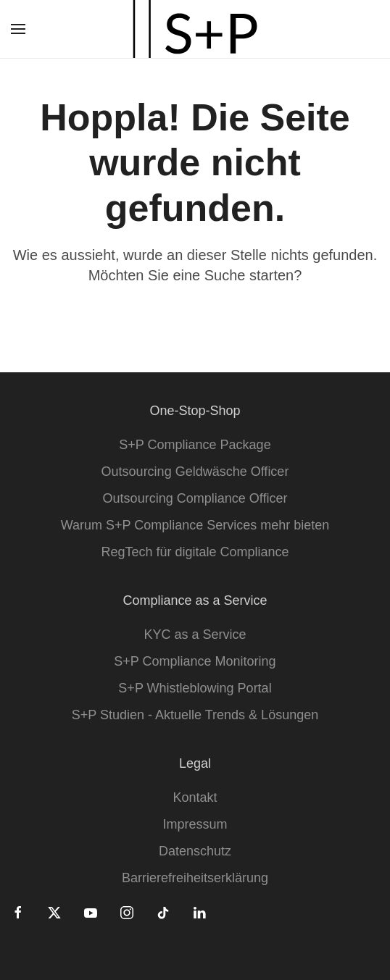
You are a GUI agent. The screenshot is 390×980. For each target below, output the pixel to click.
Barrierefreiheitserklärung (195, 878)
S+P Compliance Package (195, 445)
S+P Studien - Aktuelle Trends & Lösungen (195, 715)
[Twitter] (54, 912)
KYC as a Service (195, 635)
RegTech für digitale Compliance (195, 552)
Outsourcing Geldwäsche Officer (195, 472)
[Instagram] (127, 912)
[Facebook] (18, 912)
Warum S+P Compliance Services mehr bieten (195, 525)
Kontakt (195, 797)
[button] (18, 29)
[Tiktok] (163, 912)
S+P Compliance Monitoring (195, 661)
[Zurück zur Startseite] (195, 29)
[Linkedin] (199, 912)
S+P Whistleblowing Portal (195, 688)
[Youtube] (91, 912)
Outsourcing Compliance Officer (195, 498)
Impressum (195, 824)
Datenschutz (195, 851)
